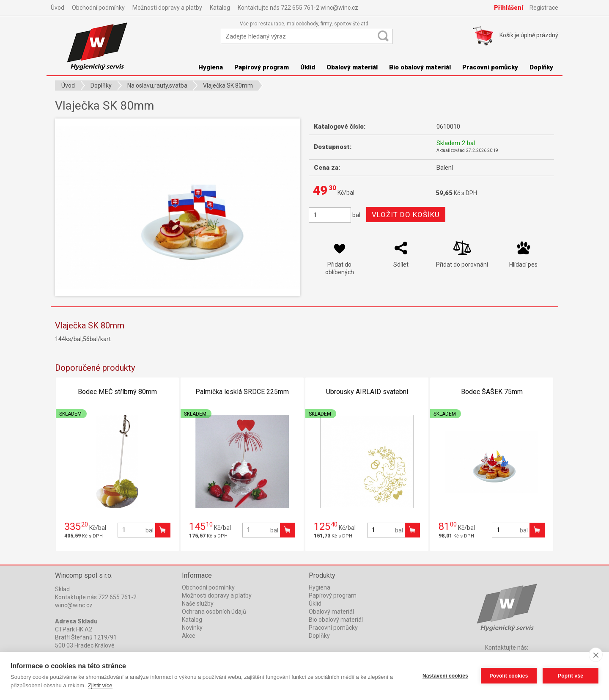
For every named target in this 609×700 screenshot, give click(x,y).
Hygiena (211, 67)
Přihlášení (509, 8)
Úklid (308, 67)
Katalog (220, 8)
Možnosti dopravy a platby (167, 8)
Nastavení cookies (445, 676)
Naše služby (198, 604)
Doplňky (541, 67)
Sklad (62, 589)
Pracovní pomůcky (490, 67)
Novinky (192, 628)
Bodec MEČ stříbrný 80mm (117, 392)
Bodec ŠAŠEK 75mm (492, 392)
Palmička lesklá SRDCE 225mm (242, 392)
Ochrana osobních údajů (214, 612)
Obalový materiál (352, 67)
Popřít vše (571, 676)
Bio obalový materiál (420, 67)
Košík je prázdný (529, 35)
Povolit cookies (509, 676)
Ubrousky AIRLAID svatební (367, 392)
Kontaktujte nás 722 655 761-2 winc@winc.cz (298, 8)
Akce (189, 636)
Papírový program (262, 67)
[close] (596, 655)
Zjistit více (100, 685)
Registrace (544, 8)
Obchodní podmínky (98, 8)
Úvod (58, 8)
